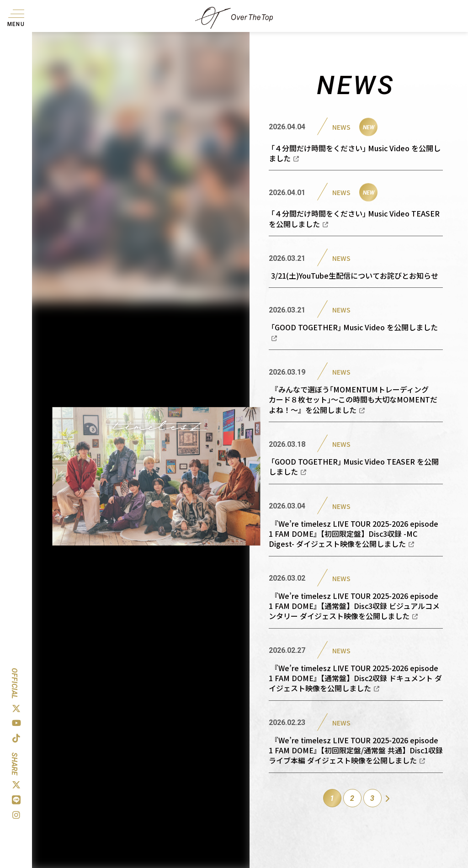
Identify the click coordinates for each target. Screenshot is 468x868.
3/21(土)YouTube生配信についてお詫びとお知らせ (355, 275)
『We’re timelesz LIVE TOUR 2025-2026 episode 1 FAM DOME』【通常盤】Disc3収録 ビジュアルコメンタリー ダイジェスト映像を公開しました (354, 606)
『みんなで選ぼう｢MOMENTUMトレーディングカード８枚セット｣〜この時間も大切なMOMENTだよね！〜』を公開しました (353, 400)
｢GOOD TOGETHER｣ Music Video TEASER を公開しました (354, 466)
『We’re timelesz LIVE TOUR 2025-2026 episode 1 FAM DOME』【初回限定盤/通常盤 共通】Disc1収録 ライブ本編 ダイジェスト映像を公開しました (356, 750)
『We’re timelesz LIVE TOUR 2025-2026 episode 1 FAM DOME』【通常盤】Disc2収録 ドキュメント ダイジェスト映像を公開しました (355, 678)
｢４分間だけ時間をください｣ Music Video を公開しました (355, 153)
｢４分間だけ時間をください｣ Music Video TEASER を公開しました (354, 218)
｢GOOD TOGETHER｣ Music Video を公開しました (354, 331)
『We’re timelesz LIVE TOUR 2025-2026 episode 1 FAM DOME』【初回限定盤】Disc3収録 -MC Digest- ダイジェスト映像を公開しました (354, 534)
